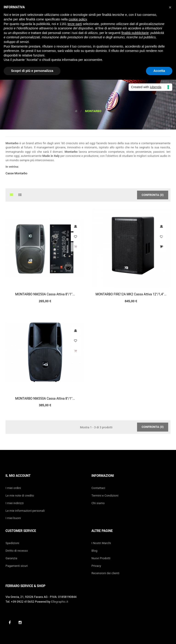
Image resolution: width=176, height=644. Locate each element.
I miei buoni (13, 518)
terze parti (75, 24)
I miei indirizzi (15, 503)
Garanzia (11, 558)
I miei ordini (13, 488)
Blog (94, 551)
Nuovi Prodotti (101, 558)
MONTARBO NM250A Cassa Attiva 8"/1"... (45, 294)
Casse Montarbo (16, 173)
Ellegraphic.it (60, 602)
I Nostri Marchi (101, 543)
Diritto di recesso (17, 551)
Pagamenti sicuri (17, 566)
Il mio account (18, 476)
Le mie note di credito (20, 496)
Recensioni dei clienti (105, 573)
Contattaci (98, 488)
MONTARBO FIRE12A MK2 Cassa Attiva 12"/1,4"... (131, 294)
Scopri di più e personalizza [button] (32, 71)
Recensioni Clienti (163, 253)
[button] (170, 7)
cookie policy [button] (78, 19)
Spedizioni (12, 543)
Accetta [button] (159, 71)
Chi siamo (98, 503)
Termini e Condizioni (105, 496)
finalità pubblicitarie (135, 33)
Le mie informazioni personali (25, 511)
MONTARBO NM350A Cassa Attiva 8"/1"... (45, 398)
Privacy (96, 566)
